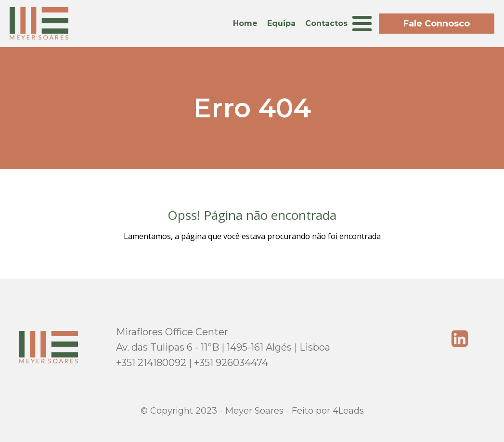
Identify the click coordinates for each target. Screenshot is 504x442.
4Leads (348, 411)
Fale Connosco (437, 24)
